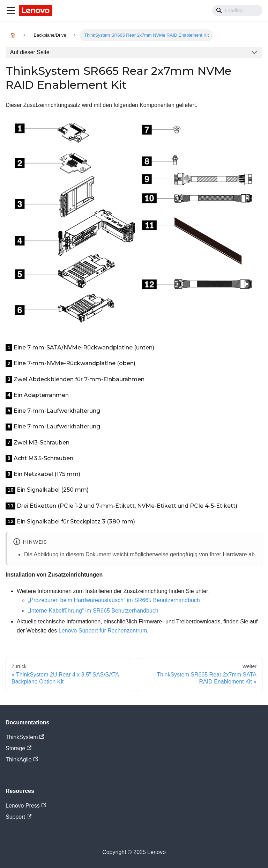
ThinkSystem (25, 737)
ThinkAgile (22, 759)
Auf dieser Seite (30, 52)
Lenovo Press (26, 806)
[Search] (237, 10)
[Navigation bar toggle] (11, 10)
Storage (18, 748)
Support (18, 817)
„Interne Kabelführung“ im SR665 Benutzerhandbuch (93, 611)
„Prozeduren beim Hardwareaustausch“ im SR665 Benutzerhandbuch (114, 600)
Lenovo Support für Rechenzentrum (103, 631)
